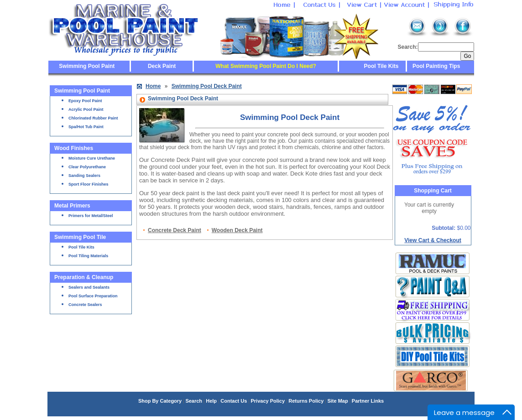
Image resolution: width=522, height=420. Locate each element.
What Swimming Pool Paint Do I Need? (266, 66)
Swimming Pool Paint (87, 66)
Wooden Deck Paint (237, 230)
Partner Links (368, 401)
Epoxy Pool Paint (85, 101)
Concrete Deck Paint (175, 230)
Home (153, 86)
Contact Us (234, 401)
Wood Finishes (74, 148)
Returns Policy (306, 401)
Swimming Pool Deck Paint (207, 86)
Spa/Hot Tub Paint (86, 127)
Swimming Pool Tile (80, 237)
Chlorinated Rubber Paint (93, 118)
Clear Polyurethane (87, 167)
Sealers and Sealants (89, 287)
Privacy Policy (268, 401)
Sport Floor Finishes (89, 184)
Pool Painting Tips (436, 66)
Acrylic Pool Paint (86, 109)
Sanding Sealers (84, 176)
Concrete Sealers (85, 305)
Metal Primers (72, 206)
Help (211, 401)
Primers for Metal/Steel (91, 216)
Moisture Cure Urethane (92, 158)
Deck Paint (162, 66)
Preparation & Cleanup (84, 277)
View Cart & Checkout (433, 240)
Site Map (337, 401)
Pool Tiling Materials (88, 256)
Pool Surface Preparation (93, 296)
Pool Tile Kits (381, 66)
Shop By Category (160, 401)
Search (194, 401)
